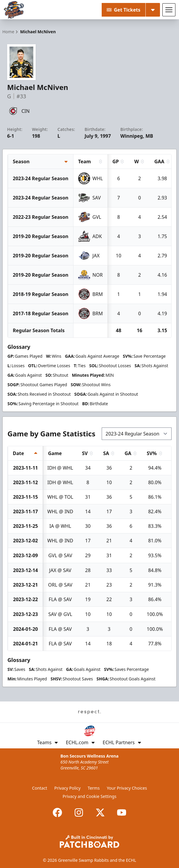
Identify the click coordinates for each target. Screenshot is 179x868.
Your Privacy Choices (127, 788)
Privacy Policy (67, 788)
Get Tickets (124, 10)
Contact (40, 788)
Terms (94, 788)
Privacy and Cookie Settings (90, 796)
